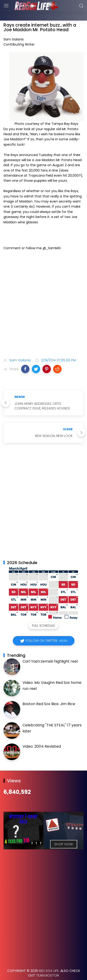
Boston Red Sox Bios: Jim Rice (49, 692)
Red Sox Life (49, 959)
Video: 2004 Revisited (42, 735)
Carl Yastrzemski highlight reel (50, 650)
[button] (25, 357)
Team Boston (47, 964)
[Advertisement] (43, 293)
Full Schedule (43, 614)
